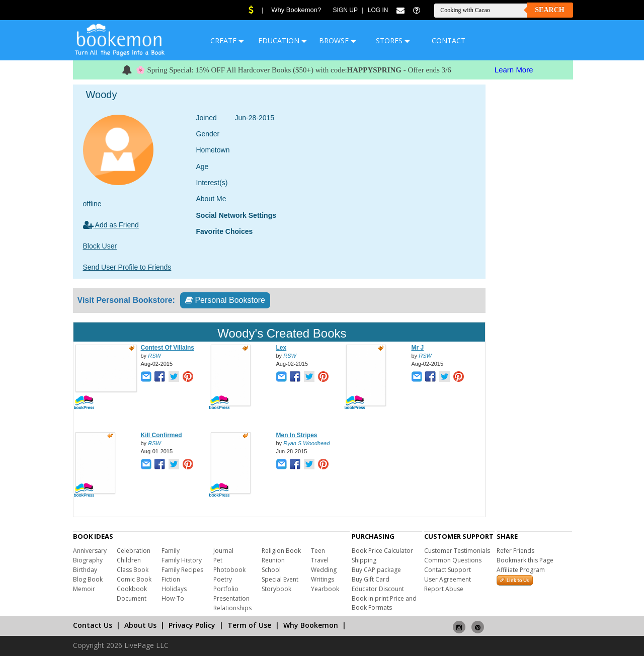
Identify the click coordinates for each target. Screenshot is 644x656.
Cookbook (132, 589)
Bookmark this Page (525, 560)
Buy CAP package (376, 570)
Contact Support (448, 570)
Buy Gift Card (371, 579)
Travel (320, 560)
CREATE (227, 40)
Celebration (134, 551)
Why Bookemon (311, 625)
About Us (140, 625)
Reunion (273, 560)
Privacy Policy (192, 625)
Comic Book (134, 579)
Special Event (280, 579)
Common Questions (453, 560)
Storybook (276, 589)
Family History (182, 560)
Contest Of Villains (168, 348)
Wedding (324, 570)
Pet (218, 560)
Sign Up (345, 10)
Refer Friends (515, 551)
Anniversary (90, 551)
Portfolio (226, 589)
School (271, 570)
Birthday (85, 570)
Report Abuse (444, 589)
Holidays (174, 589)
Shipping (364, 560)
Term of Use (249, 625)
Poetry (223, 579)
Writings (323, 579)
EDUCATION (283, 40)
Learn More (514, 70)
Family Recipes (182, 570)
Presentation (231, 598)
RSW (154, 356)
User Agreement (448, 579)
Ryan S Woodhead (306, 443)
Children (129, 560)
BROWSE (338, 40)
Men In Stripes (297, 435)
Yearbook (325, 589)
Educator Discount (378, 589)
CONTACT (449, 40)
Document (132, 598)
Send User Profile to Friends (127, 267)
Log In (378, 10)
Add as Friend (111, 225)
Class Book (133, 570)
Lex (281, 348)
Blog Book (88, 579)
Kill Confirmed (162, 435)
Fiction (171, 579)
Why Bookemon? (296, 10)
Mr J (418, 348)
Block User (100, 246)
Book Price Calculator (382, 551)
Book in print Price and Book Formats (384, 603)
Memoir (84, 589)
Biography (88, 560)
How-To (173, 598)
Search (549, 10)
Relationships (232, 608)
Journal (223, 551)
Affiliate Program (521, 570)
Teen (318, 551)
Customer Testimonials (457, 551)
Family (171, 551)
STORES (393, 40)
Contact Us (93, 625)
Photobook (229, 570)
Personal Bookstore (225, 300)
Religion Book (281, 551)
